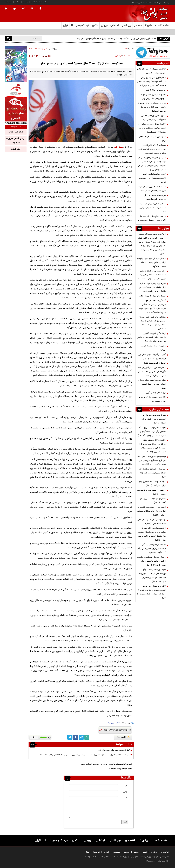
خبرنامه (18, 2)
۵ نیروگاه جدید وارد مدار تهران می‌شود (154, 348)
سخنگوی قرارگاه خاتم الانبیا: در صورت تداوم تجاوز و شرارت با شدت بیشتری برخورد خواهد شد (152, 149)
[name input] (93, 786)
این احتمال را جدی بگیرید (156, 393)
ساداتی (119, 723)
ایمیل (125, 792)
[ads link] (153, 52)
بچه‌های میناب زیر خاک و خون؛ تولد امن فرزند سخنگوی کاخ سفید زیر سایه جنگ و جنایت (151, 460)
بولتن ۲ (149, 25)
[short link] (117, 730)
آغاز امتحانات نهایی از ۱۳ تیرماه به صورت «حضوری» (152, 399)
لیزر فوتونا (16, 149)
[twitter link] (70, 737)
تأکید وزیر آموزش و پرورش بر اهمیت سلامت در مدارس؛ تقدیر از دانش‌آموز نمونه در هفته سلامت (151, 592)
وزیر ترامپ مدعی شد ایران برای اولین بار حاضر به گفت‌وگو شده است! (153, 419)
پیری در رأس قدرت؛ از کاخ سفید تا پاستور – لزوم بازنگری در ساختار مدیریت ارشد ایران (152, 107)
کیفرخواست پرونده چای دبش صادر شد (114, 750)
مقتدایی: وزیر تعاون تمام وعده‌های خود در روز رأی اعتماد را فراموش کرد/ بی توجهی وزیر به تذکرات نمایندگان (152, 323)
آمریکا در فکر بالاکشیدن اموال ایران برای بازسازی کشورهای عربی (152, 356)
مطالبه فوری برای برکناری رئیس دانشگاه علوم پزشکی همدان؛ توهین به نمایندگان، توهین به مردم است (115, 39)
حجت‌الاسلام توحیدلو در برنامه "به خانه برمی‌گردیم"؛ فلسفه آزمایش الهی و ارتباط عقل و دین (152, 432)
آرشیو (145, 852)
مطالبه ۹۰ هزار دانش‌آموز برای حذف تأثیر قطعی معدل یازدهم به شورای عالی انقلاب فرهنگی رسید (151, 372)
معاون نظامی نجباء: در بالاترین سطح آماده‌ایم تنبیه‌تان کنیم (153, 118)
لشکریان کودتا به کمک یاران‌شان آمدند (153, 501)
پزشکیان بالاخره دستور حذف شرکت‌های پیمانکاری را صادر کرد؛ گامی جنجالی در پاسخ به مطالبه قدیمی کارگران (152, 446)
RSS (87, 852)
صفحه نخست (162, 25)
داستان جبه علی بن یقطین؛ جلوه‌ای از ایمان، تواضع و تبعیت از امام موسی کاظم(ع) (151, 262)
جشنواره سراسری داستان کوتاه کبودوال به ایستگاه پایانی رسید (153, 97)
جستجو (136, 852)
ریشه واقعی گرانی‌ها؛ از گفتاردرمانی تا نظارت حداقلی (152, 522)
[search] (8, 39)
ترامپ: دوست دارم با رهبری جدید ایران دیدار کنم (152, 483)
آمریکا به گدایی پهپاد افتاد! (155, 363)
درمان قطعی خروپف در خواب (16, 141)
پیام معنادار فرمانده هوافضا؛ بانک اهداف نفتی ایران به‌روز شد (152, 473)
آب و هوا (9, 2)
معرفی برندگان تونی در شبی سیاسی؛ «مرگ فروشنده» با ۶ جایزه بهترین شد (151, 208)
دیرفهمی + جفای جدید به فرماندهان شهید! (151, 492)
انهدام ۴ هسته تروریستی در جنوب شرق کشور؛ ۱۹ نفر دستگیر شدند (152, 189)
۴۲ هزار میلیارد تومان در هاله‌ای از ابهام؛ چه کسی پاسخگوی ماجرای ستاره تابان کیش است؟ (152, 128)
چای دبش (111, 723)
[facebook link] (76, 737)
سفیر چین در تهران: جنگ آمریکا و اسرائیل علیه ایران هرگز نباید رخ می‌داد (152, 384)
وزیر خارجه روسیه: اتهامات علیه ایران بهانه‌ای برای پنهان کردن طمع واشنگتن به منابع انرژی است (152, 287)
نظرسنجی (117, 852)
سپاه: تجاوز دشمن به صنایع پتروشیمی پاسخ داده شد (154, 197)
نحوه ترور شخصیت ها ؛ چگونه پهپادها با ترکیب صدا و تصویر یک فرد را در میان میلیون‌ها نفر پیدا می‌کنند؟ (152, 576)
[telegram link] (81, 737)
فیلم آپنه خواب (16, 132)
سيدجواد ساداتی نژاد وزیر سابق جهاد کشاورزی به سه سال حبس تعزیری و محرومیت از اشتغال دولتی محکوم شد (85, 755)
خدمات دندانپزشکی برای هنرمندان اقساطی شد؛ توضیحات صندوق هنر (152, 218)
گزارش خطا (123, 737)
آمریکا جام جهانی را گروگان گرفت (152, 296)
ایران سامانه (150, 861)
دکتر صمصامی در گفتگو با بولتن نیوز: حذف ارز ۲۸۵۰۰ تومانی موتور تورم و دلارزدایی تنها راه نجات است (152, 275)
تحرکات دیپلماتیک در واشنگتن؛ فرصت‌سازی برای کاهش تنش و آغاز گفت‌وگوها (151, 549)
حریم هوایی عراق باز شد (156, 90)
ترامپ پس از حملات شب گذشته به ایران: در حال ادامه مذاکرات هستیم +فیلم (151, 511)
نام (126, 786)
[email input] (93, 792)
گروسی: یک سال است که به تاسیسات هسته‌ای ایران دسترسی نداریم (152, 178)
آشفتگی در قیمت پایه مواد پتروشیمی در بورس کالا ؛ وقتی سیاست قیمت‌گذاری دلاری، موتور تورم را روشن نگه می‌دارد (152, 306)
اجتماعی (119, 56)
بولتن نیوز (118, 147)
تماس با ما (43, 2)
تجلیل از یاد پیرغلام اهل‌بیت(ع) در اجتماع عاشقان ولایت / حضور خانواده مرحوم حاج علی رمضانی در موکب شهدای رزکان (152, 164)
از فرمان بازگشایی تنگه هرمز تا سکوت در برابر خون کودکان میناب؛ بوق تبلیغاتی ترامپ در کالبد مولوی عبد (152, 534)
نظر (126, 798)
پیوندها (26, 2)
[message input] (93, 807)
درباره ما (34, 2)
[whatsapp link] (87, 737)
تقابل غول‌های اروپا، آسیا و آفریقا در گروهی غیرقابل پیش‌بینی (151, 71)
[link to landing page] (153, 14)
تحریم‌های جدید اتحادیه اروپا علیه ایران (152, 139)
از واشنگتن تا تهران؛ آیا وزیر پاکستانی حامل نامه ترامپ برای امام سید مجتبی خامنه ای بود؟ (152, 337)
